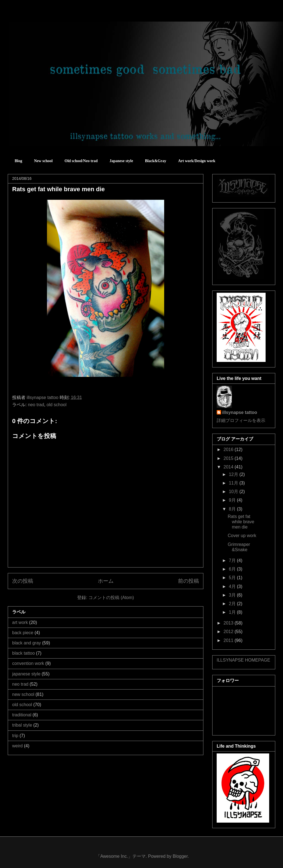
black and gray (27, 643)
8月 (233, 509)
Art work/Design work (197, 161)
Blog (18, 161)
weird (17, 746)
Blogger (180, 856)
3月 (233, 595)
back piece (23, 633)
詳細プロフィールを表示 (241, 420)
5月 (233, 578)
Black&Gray (155, 161)
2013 (229, 623)
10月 (234, 492)
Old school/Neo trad (81, 161)
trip (15, 736)
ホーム (106, 581)
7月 (233, 560)
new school (23, 694)
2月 (233, 604)
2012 (229, 632)
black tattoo (23, 653)
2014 (229, 467)
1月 (233, 612)
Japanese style (121, 161)
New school (43, 161)
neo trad (36, 405)
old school (57, 405)
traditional (22, 715)
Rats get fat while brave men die (241, 522)
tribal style (22, 725)
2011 (229, 640)
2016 (229, 449)
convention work (28, 663)
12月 (234, 474)
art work (20, 622)
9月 (233, 500)
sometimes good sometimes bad (32, 16)
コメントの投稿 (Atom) (111, 598)
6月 (233, 569)
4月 (233, 586)
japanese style (26, 674)
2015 (229, 458)
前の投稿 (188, 581)
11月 (234, 483)
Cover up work (242, 536)
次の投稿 (23, 581)
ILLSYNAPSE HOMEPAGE (243, 660)
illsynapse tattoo (240, 412)
